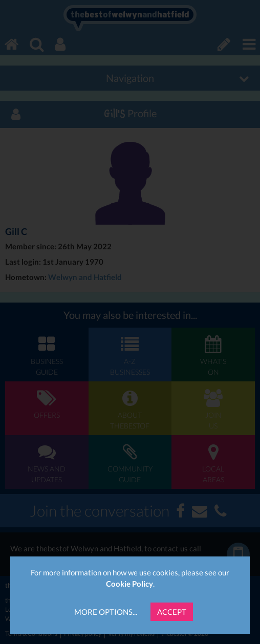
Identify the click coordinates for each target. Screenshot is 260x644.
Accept (172, 612)
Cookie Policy (129, 584)
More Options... (106, 612)
